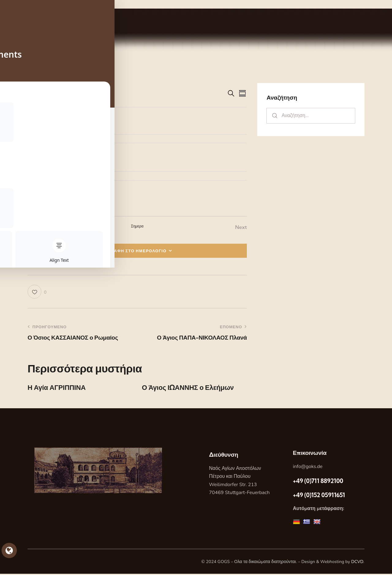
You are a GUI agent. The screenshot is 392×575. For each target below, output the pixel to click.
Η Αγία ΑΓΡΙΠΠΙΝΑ (59, 388)
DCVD (357, 563)
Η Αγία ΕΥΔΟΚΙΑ (61, 126)
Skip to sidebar (17, 4)
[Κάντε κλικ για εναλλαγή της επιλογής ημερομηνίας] (46, 94)
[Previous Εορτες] (35, 227)
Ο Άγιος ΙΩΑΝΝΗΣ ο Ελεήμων (192, 388)
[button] (37, 292)
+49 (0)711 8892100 (318, 482)
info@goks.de (308, 467)
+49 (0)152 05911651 (319, 496)
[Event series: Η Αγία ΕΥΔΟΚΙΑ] (58, 118)
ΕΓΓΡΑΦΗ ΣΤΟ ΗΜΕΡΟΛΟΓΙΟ (135, 251)
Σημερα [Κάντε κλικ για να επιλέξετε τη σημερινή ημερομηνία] (137, 226)
